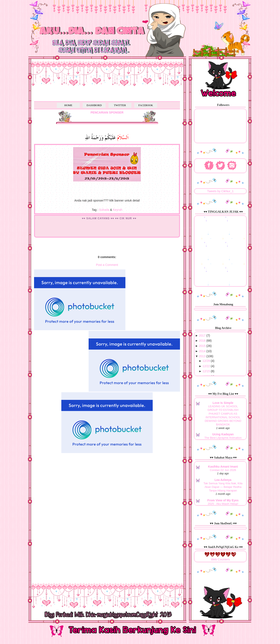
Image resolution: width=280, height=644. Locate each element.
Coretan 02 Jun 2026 (223, 470)
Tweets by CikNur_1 (220, 191)
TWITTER (120, 105)
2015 (202, 346)
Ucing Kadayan (223, 434)
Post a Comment (107, 265)
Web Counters (220, 559)
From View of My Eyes (223, 500)
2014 (202, 351)
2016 (202, 341)
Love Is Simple (223, 403)
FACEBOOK (146, 105)
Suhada (104, 210)
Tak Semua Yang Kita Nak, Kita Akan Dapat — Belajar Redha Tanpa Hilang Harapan (223, 487)
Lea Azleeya (223, 480)
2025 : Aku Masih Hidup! (223, 504)
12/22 (206, 366)
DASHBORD (94, 105)
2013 (202, 356)
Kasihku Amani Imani (223, 467)
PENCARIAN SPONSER (107, 112)
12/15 (206, 371)
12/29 (206, 361)
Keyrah (118, 210)
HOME (68, 105)
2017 (202, 336)
